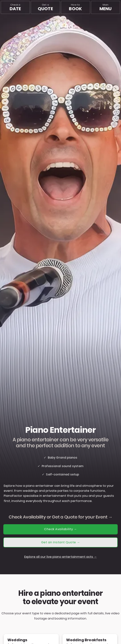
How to (75, 7)
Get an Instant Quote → (61, 542)
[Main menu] (106, 7)
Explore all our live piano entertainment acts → (61, 557)
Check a (15, 7)
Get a (45, 7)
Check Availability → (60, 529)
